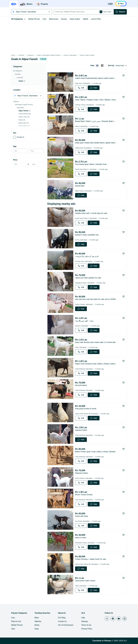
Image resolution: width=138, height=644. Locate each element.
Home (13, 55)
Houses (64, 19)
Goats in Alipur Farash (87, 55)
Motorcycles (54, 19)
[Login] (110, 4)
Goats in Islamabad (70, 55)
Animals (21, 55)
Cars (44, 19)
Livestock (30, 55)
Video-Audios (75, 19)
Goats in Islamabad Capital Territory (48, 55)
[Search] (120, 12)
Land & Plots (96, 19)
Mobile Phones (34, 19)
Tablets (85, 19)
